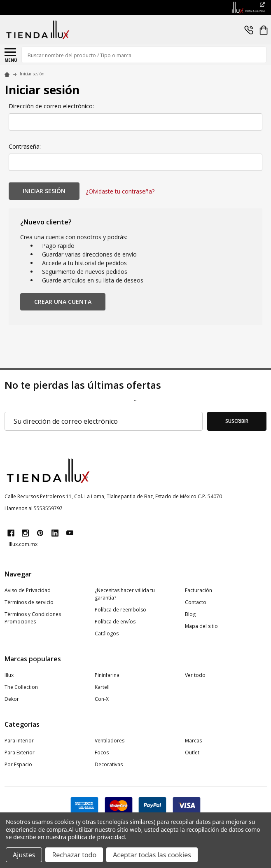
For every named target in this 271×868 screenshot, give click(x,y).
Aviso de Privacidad (28, 590)
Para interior (19, 741)
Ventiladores (110, 741)
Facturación (199, 590)
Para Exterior (20, 752)
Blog (190, 614)
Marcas (193, 741)
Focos (102, 752)
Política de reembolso (120, 610)
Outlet (192, 752)
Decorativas (109, 764)
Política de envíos (115, 622)
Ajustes (24, 855)
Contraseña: (25, 146)
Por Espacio (18, 764)
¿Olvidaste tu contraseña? (120, 191)
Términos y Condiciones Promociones (33, 618)
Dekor (12, 699)
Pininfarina (107, 675)
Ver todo (195, 675)
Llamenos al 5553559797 (34, 508)
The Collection (21, 687)
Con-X (102, 699)
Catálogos (107, 633)
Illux (9, 675)
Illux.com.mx (23, 544)
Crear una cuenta (63, 302)
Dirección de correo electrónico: (51, 106)
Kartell (102, 687)
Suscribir (237, 421)
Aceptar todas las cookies (152, 855)
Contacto (196, 602)
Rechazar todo (74, 855)
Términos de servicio (29, 602)
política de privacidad (97, 837)
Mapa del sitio (201, 626)
